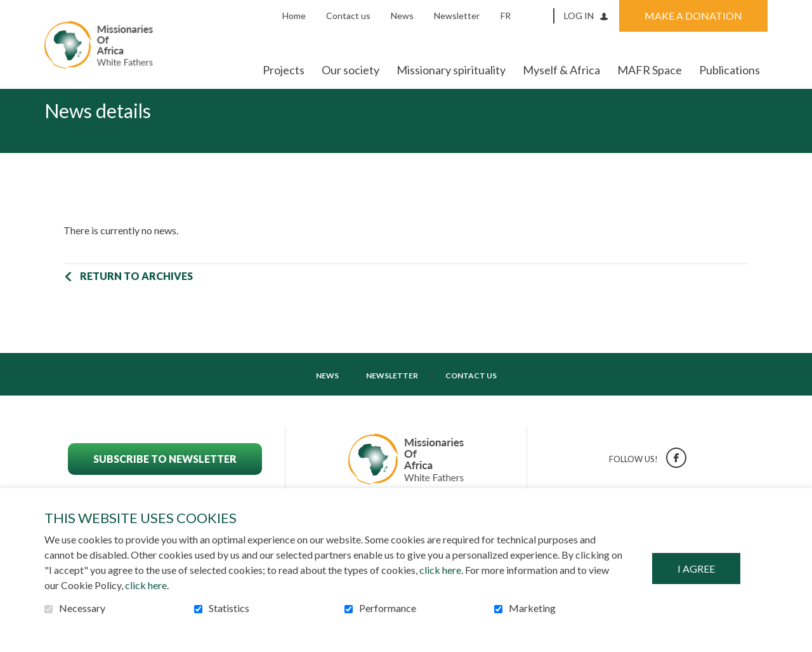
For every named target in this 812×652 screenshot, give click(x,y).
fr (506, 16)
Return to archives (136, 296)
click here (440, 570)
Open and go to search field (540, 15)
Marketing (532, 608)
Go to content (10, 10)
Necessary (82, 608)
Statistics (229, 608)
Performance (388, 608)
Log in (579, 16)
